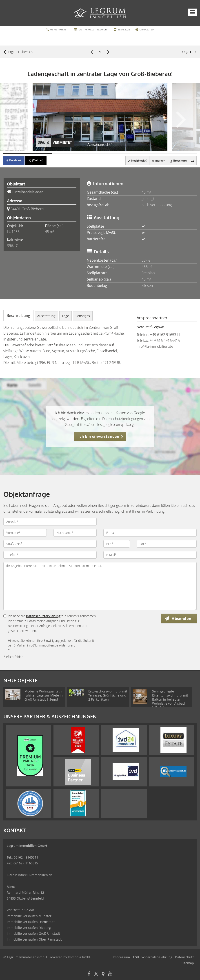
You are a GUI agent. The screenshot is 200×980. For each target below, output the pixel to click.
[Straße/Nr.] (50, 544)
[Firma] (150, 533)
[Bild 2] (76, 153)
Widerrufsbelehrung (157, 957)
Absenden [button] (182, 619)
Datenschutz (184, 957)
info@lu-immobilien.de (155, 346)
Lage (66, 316)
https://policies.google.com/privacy (106, 425)
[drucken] (192, 161)
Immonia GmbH (80, 957)
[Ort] (167, 544)
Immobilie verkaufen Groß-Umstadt (33, 933)
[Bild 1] (28, 153)
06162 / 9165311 (60, 29)
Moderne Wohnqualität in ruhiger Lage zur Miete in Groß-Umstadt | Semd (44, 695)
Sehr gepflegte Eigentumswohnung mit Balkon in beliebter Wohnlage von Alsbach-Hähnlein (170, 699)
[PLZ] (117, 544)
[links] (92, 52)
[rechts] (108, 52)
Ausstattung (46, 316)
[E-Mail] (150, 555)
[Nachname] (75, 533)
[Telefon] (50, 555)
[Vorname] (25, 533)
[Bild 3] (124, 153)
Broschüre (177, 161)
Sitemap (188, 963)
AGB (136, 957)
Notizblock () (135, 161)
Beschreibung (18, 315)
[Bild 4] (172, 153)
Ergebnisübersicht (19, 52)
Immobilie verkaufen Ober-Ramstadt (34, 939)
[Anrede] (50, 522)
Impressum (121, 957)
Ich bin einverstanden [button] (99, 436)
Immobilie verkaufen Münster (29, 916)
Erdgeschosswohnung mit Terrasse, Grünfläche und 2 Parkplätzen (108, 695)
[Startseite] (100, 13)
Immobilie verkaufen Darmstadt (31, 922)
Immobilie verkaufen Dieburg (29, 928)
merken (157, 161)
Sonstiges (83, 316)
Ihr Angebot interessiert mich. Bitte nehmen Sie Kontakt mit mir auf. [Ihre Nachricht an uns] (100, 586)
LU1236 (13, 232)
